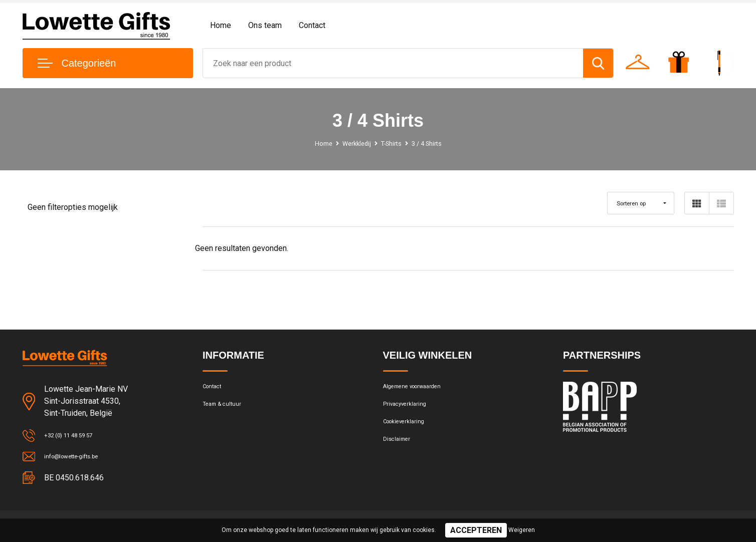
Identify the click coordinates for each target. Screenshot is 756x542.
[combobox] (393, 63)
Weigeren (522, 530)
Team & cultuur (228, 410)
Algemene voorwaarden (422, 389)
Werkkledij (352, 143)
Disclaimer (400, 453)
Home (221, 25)
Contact (312, 25)
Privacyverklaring (410, 410)
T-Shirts (392, 143)
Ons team (265, 25)
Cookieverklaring (410, 432)
